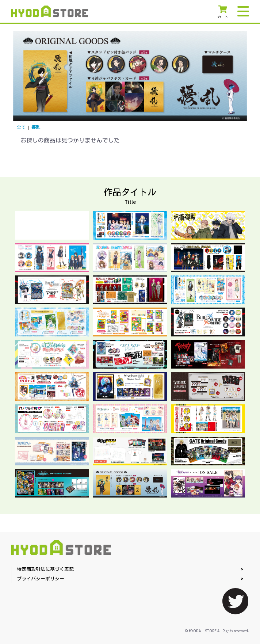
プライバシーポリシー (41, 579)
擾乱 (36, 128)
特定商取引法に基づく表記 (45, 570)
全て (21, 128)
